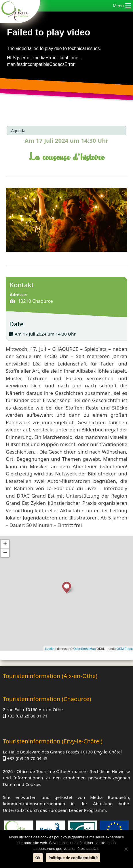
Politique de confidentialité (73, 858)
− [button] (5, 553)
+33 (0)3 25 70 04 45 (27, 758)
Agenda (18, 131)
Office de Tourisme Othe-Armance (51, 771)
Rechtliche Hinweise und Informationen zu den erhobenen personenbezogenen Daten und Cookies (66, 778)
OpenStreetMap (85, 649)
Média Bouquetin (110, 797)
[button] (118, 6)
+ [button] (5, 544)
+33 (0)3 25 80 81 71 (27, 716)
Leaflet (50, 649)
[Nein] (126, 849)
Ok (38, 858)
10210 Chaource (35, 301)
